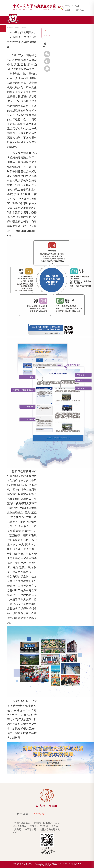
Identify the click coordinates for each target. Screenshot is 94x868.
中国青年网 (30, 829)
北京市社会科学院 (43, 823)
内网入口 (69, 10)
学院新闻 (25, 27)
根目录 (10, 27)
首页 (17, 27)
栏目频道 (23, 814)
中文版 (68, 6)
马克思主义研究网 (39, 826)
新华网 (55, 826)
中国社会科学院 (22, 823)
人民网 (18, 829)
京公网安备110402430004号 (61, 864)
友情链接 (39, 814)
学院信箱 (80, 10)
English (78, 6)
